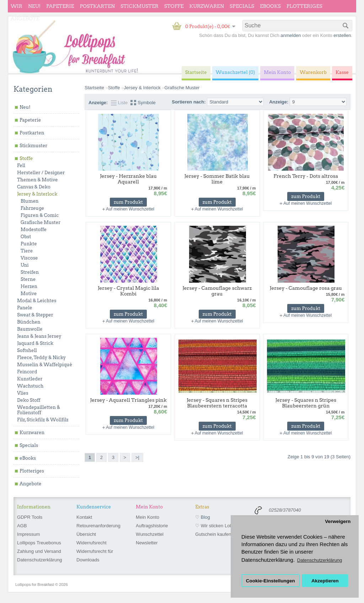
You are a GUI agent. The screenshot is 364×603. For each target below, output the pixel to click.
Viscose (29, 258)
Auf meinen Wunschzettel (130, 209)
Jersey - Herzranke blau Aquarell (128, 179)
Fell (21, 166)
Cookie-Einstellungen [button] (271, 581)
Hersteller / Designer (41, 173)
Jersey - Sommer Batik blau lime (217, 179)
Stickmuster (140, 6)
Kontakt (84, 517)
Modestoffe (34, 230)
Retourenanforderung (98, 526)
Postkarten (97, 6)
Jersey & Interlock (37, 194)
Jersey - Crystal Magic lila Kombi (129, 291)
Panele (25, 308)
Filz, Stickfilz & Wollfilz (43, 420)
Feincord (27, 372)
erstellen (342, 35)
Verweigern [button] (338, 521)
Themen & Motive (37, 180)
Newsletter (147, 543)
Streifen (30, 272)
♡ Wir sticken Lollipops (219, 526)
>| (137, 457)
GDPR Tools (30, 517)
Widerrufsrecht (92, 543)
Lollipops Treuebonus (39, 543)
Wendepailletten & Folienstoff (39, 410)
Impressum (28, 534)
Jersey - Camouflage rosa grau (306, 288)
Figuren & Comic (40, 215)
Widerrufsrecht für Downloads (95, 556)
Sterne (28, 279)
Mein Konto (148, 517)
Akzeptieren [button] (325, 581)
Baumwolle (30, 329)
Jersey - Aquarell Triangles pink (128, 400)
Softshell (27, 350)
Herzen (29, 286)
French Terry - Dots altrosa (306, 176)
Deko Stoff (29, 400)
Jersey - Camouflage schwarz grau (217, 291)
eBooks (270, 6)
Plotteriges (304, 6)
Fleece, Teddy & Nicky (41, 357)
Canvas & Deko (34, 187)
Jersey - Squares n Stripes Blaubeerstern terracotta (217, 403)
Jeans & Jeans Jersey (39, 336)
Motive (29, 294)
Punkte (29, 244)
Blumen (30, 201)
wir (17, 6)
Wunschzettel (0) (235, 72)
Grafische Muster (41, 222)
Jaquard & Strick (35, 343)
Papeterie (60, 6)
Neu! (34, 6)
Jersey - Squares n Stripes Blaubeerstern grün (306, 403)
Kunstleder (30, 379)
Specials (242, 6)
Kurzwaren (207, 6)
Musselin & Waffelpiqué (45, 365)
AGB (22, 526)
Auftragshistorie (152, 526)
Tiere (27, 251)
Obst (26, 237)
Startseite (94, 88)
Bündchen (29, 322)
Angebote (25, 18)
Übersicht (86, 534)
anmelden (291, 35)
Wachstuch (30, 386)
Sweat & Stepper (35, 315)
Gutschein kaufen (213, 534)
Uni (25, 265)
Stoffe (174, 6)
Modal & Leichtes (37, 301)
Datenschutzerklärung (39, 560)
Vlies (23, 393)
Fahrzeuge (32, 208)
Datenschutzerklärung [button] (320, 560)
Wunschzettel (150, 534)
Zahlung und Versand (39, 551)
